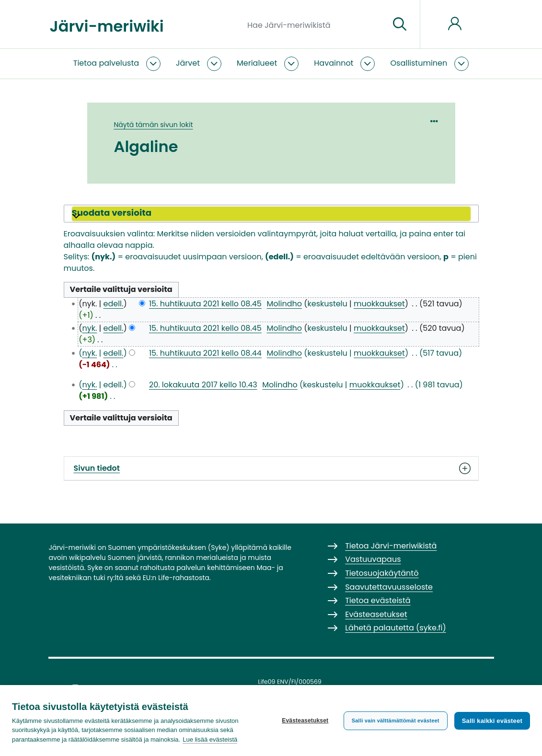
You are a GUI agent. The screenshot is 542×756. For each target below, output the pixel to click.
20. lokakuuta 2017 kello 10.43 (203, 385)
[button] (271, 214)
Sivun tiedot (271, 468)
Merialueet (257, 63)
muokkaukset (379, 304)
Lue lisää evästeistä (210, 739)
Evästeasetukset (305, 721)
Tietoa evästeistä (378, 600)
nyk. (89, 328)
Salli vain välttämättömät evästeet (396, 721)
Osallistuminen (419, 63)
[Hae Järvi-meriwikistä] (315, 24)
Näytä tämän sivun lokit (154, 125)
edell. (114, 304)
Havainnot (334, 63)
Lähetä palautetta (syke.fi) (396, 628)
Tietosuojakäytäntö (382, 573)
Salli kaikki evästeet (492, 721)
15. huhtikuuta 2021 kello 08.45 (205, 304)
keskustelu (328, 304)
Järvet (188, 63)
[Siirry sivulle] (400, 24)
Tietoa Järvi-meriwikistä (391, 546)
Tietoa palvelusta (106, 63)
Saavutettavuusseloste (389, 587)
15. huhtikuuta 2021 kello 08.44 (205, 353)
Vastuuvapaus (373, 559)
